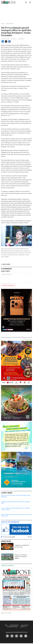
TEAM (6, 625)
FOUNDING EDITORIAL (12, 627)
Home (3, 24)
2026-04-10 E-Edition (6, 613)
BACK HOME (6, 264)
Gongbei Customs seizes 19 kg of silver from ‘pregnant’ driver (16, 502)
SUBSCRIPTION (25, 625)
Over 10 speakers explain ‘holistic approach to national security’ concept (15, 509)
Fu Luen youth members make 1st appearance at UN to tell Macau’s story (16, 515)
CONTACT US (23, 627)
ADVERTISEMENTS (14, 625)
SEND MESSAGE (8, 285)
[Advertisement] (16, 13)
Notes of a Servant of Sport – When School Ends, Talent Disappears (16, 496)
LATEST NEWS (10, 24)
